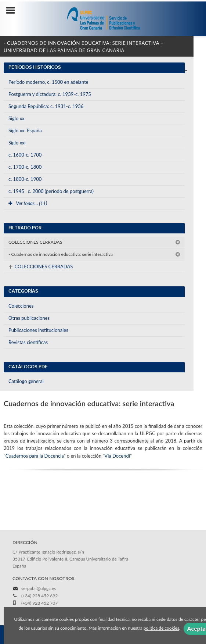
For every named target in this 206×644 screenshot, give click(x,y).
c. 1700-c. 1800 (25, 167)
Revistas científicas (28, 342)
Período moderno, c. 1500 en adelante (48, 82)
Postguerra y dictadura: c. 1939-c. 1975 (50, 94)
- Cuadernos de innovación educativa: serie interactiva (94, 254)
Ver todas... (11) (28, 203)
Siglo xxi (17, 143)
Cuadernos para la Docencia (35, 456)
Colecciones (21, 306)
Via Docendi (117, 456)
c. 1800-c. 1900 (25, 179)
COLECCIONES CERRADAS (94, 242)
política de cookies (161, 628)
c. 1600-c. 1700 (25, 155)
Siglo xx (17, 118)
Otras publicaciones (29, 318)
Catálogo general (26, 381)
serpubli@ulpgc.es (39, 588)
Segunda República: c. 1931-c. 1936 (46, 106)
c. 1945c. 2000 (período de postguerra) (51, 191)
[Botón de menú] (13, 11)
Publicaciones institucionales (38, 330)
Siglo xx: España (25, 130)
